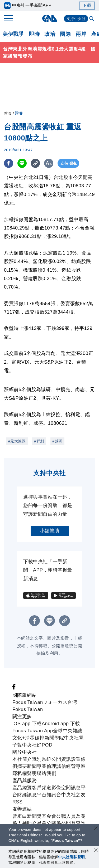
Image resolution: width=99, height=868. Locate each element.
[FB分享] (9, 163)
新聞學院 (54, 738)
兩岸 (81, 34)
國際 (65, 34)
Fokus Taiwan (28, 709)
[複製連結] (36, 163)
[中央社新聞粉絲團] (14, 688)
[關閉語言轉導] (96, 829)
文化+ (19, 738)
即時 (34, 34)
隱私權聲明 (25, 773)
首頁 (8, 113)
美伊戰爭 (13, 34)
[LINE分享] (22, 163)
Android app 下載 (61, 724)
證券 (19, 113)
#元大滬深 (17, 441)
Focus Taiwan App (33, 731)
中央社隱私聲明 (72, 857)
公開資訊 (61, 759)
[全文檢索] (92, 19)
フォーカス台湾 (60, 702)
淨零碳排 (35, 738)
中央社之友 (74, 795)
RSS (18, 802)
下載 (87, 5)
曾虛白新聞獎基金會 (34, 816)
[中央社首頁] (49, 18)
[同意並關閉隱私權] (96, 851)
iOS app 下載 (27, 724)
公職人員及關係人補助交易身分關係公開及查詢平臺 (49, 823)
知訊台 (54, 795)
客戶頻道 (42, 788)
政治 (50, 34)
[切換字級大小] (49, 163)
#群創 (39, 441)
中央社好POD (37, 745)
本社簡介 (22, 759)
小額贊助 (50, 531)
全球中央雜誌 (68, 731)
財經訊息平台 (32, 795)
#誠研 (57, 441)
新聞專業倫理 (42, 766)
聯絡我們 (46, 773)
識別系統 (42, 759)
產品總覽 (22, 788)
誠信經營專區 (71, 766)
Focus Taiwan (28, 702)
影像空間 (61, 788)
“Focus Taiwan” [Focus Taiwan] (65, 841)
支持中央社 (76, 19)
